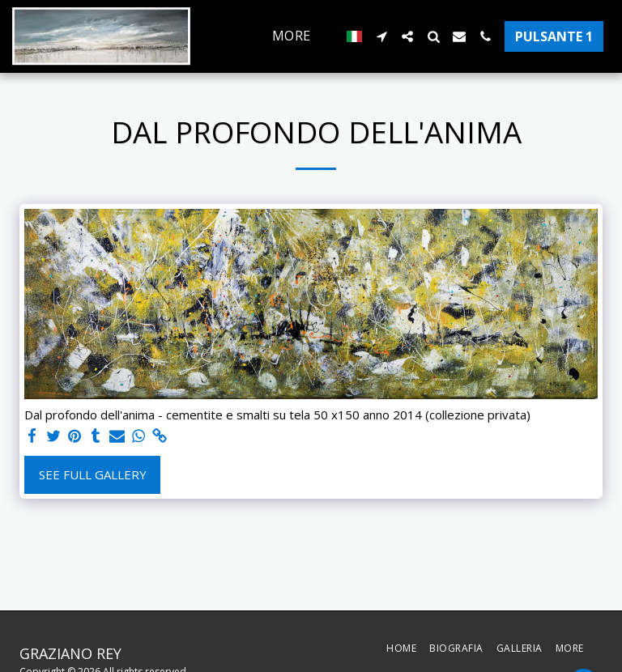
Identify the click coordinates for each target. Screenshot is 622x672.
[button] (381, 36)
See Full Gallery (93, 474)
